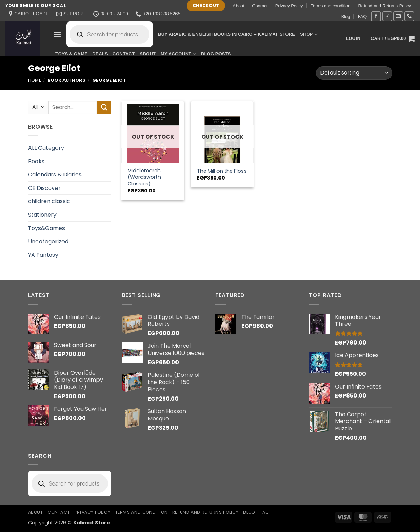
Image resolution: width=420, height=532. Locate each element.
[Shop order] (354, 73)
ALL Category (46, 148)
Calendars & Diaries (55, 175)
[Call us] (409, 16)
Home (35, 80)
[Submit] (104, 107)
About (238, 6)
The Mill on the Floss (222, 171)
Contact (260, 6)
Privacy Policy (289, 6)
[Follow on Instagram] (387, 16)
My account (178, 54)
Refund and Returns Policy (385, 6)
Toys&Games (46, 228)
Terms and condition (331, 6)
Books (36, 161)
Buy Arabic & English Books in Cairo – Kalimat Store (226, 34)
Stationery (42, 215)
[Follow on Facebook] (376, 16)
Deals (100, 54)
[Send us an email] (398, 16)
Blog (346, 16)
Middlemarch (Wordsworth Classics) (144, 177)
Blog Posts (216, 54)
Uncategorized (48, 241)
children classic (49, 201)
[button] (57, 34)
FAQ (362, 16)
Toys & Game (71, 54)
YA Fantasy (43, 255)
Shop (309, 34)
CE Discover (44, 188)
